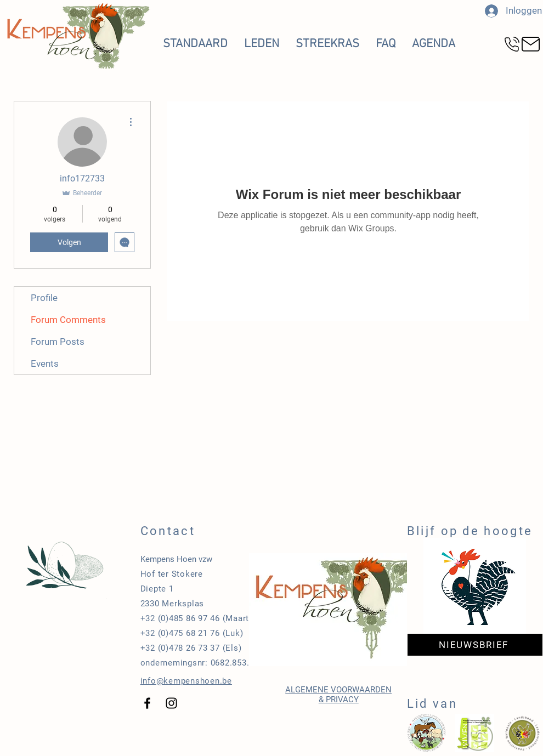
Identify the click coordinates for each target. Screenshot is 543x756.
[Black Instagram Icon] (171, 703)
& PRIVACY (339, 700)
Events (45, 363)
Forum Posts (58, 342)
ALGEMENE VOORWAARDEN (338, 690)
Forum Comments (68, 320)
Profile (44, 298)
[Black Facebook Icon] (147, 703)
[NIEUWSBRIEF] (475, 645)
